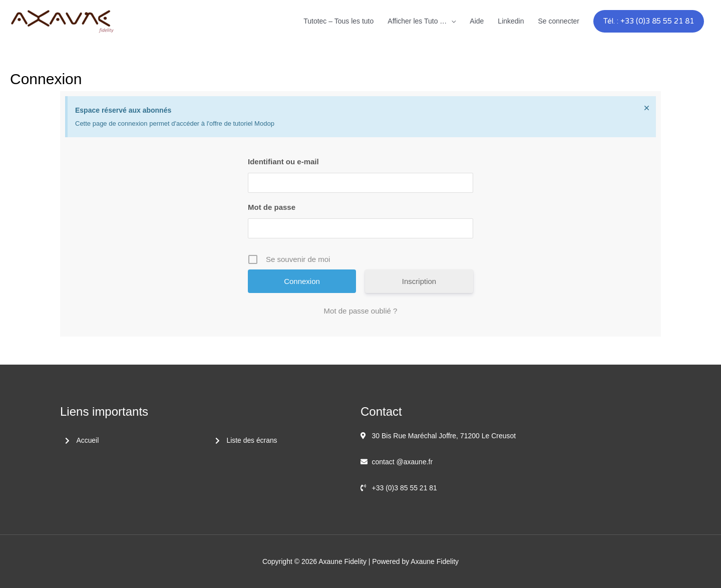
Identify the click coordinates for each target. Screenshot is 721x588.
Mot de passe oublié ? (361, 311)
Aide (477, 21)
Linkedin (511, 21)
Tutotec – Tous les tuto (338, 21)
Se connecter (559, 21)
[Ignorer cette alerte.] (647, 108)
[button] (649, 21)
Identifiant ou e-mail (283, 162)
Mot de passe (272, 207)
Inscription (419, 281)
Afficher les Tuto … (417, 21)
